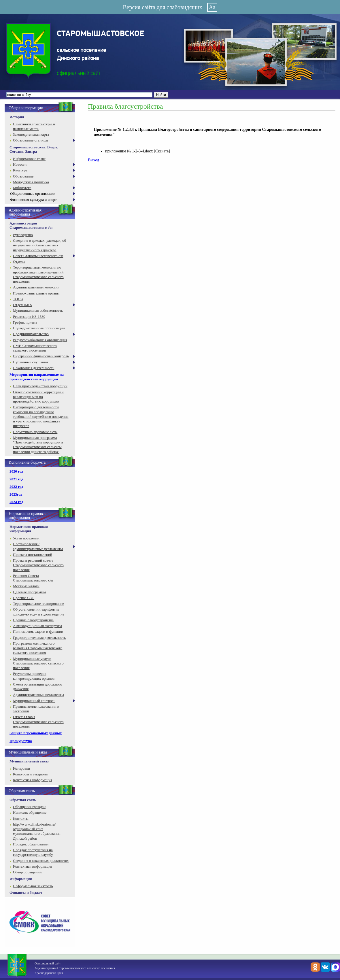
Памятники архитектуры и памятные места (34, 126)
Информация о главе (29, 159)
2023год (16, 494)
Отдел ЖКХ (23, 305)
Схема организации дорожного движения (38, 687)
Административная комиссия (36, 287)
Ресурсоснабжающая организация (40, 340)
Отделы (19, 261)
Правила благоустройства (33, 620)
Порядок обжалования (31, 844)
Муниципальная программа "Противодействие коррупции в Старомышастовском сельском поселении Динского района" (38, 445)
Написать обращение (30, 812)
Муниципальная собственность (38, 310)
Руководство (23, 235)
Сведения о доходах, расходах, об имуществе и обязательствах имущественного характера (39, 245)
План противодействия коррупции (40, 386)
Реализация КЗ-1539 (29, 317)
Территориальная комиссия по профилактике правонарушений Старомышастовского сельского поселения (38, 274)
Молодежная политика (31, 182)
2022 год (16, 487)
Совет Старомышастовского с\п (38, 256)
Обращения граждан (29, 807)
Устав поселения (26, 538)
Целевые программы (29, 592)
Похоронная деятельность (34, 368)
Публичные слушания (30, 362)
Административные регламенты (38, 695)
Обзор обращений (27, 872)
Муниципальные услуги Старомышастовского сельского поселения (38, 663)
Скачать (162, 151)
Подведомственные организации (39, 328)
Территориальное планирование (38, 604)
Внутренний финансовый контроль (41, 356)
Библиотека (22, 188)
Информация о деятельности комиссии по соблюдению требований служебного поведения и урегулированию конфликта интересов (41, 416)
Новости (20, 164)
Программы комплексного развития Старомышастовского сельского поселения (38, 648)
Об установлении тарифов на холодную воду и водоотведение (39, 612)
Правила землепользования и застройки (36, 709)
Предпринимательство (31, 334)
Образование (23, 176)
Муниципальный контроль (34, 701)
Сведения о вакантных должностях (41, 861)
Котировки (21, 768)
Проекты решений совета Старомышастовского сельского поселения (38, 565)
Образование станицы (31, 140)
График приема (25, 322)
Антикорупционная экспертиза (37, 626)
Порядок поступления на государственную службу (33, 852)
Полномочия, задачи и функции (38, 631)
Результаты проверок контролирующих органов (34, 676)
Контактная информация (33, 780)
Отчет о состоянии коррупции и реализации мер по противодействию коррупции (38, 397)
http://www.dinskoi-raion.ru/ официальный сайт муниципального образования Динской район (37, 831)
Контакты (21, 818)
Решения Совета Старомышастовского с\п (33, 578)
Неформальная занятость (33, 886)
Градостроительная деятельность (39, 638)
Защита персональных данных (36, 733)
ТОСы (18, 299)
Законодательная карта (31, 134)
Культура (20, 170)
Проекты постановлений (33, 555)
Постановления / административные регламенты (38, 546)
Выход (93, 160)
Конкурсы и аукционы (31, 774)
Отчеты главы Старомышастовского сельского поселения (38, 722)
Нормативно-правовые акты (35, 432)
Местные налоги (26, 586)
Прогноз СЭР (24, 598)
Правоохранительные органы (36, 293)
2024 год (16, 502)
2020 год (16, 471)
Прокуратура (21, 741)
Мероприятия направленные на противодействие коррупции (37, 377)
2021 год (16, 479)
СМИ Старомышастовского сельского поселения (35, 348)
